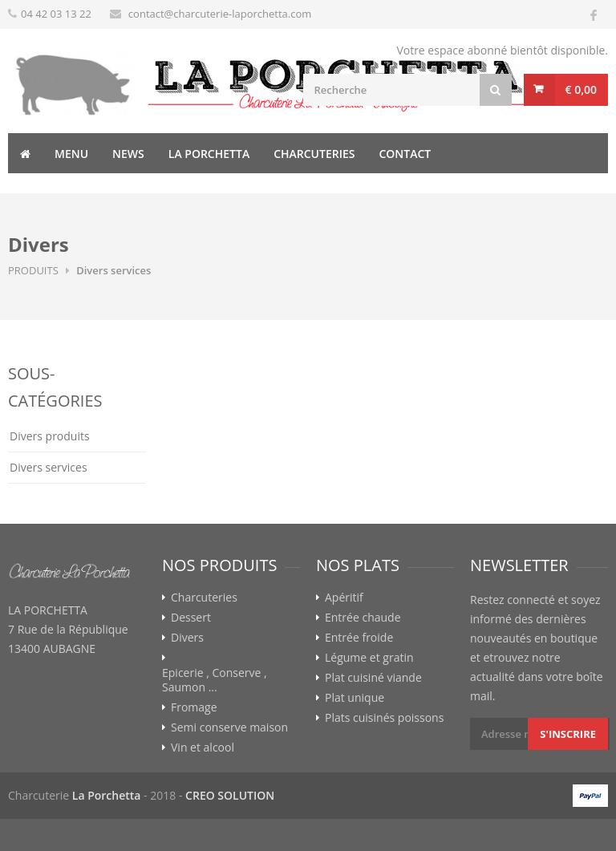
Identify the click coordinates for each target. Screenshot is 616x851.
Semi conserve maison (229, 727)
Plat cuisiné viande (373, 678)
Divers (187, 638)
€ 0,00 (581, 89)
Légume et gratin (369, 658)
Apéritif (344, 598)
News (128, 154)
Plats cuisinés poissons (384, 718)
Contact (405, 154)
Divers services (49, 467)
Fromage (194, 707)
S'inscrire (568, 734)
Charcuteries (314, 154)
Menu (71, 154)
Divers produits (50, 436)
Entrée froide (359, 638)
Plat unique (355, 698)
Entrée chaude (363, 618)
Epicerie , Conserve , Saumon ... (215, 680)
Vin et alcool (203, 748)
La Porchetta (209, 154)
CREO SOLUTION (230, 795)
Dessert (191, 618)
